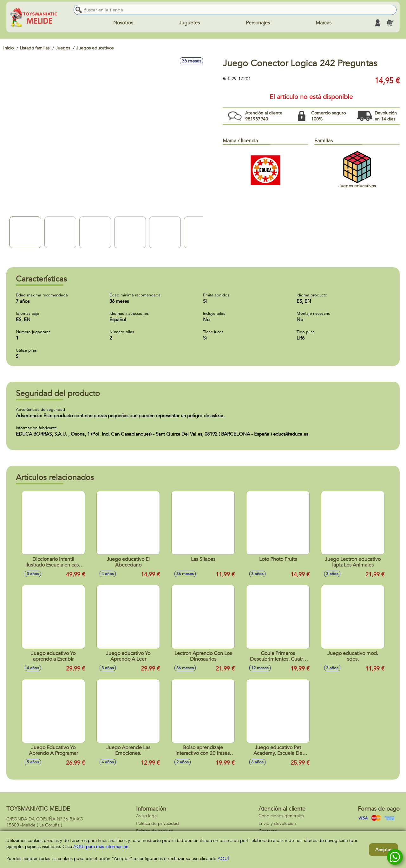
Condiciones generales (281, 816)
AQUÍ (223, 859)
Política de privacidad (157, 823)
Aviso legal (147, 816)
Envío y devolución (277, 823)
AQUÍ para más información (101, 847)
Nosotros (123, 23)
